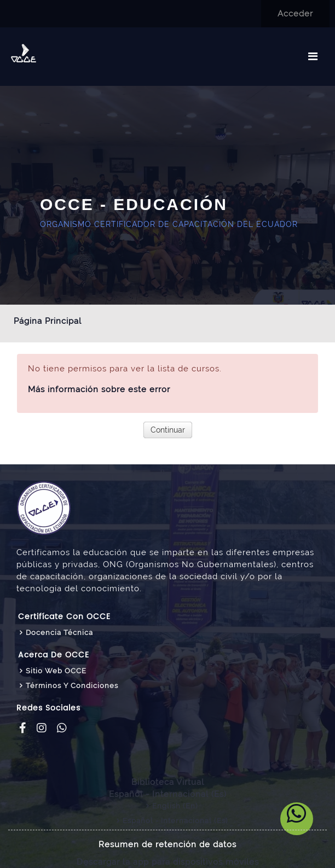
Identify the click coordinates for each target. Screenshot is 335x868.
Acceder (295, 14)
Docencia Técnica (59, 633)
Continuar (168, 430)
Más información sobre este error (99, 389)
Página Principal (48, 321)
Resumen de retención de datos (168, 844)
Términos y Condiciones (72, 686)
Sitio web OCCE (56, 671)
